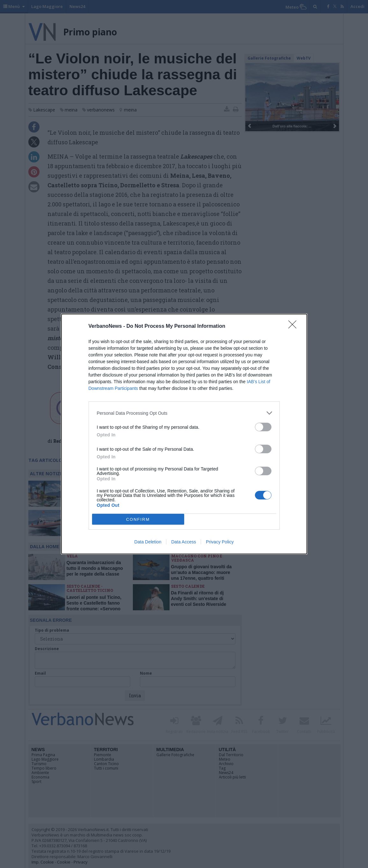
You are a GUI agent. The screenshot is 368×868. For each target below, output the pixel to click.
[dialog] (184, 434)
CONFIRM (138, 519)
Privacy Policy (220, 542)
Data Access (184, 542)
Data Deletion (148, 542)
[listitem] (184, 413)
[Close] (294, 326)
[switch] (263, 427)
